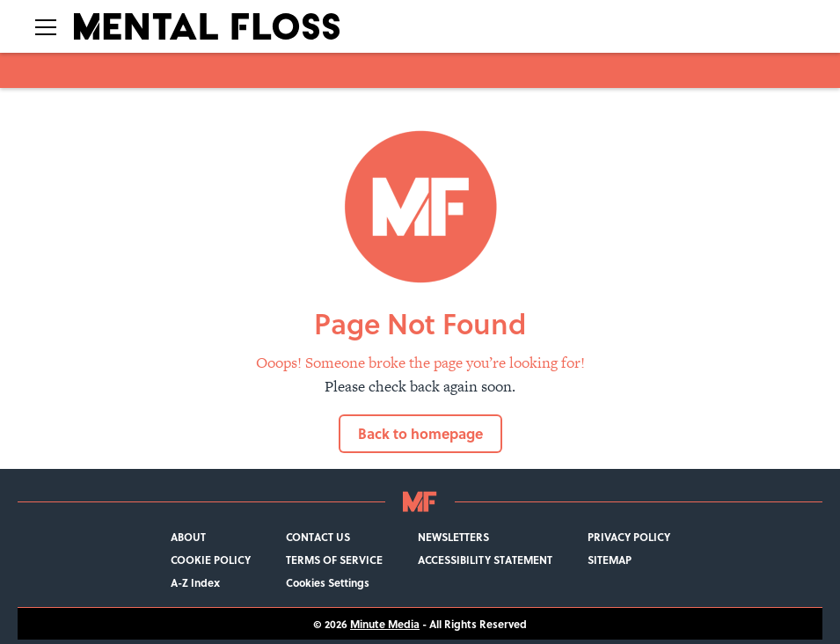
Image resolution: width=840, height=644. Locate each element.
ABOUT (188, 537)
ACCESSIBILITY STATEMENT (485, 560)
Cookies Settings (328, 582)
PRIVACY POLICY (629, 537)
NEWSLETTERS (453, 537)
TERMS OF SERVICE (334, 560)
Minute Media (385, 624)
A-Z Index (195, 582)
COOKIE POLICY (211, 560)
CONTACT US (318, 537)
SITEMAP (610, 560)
